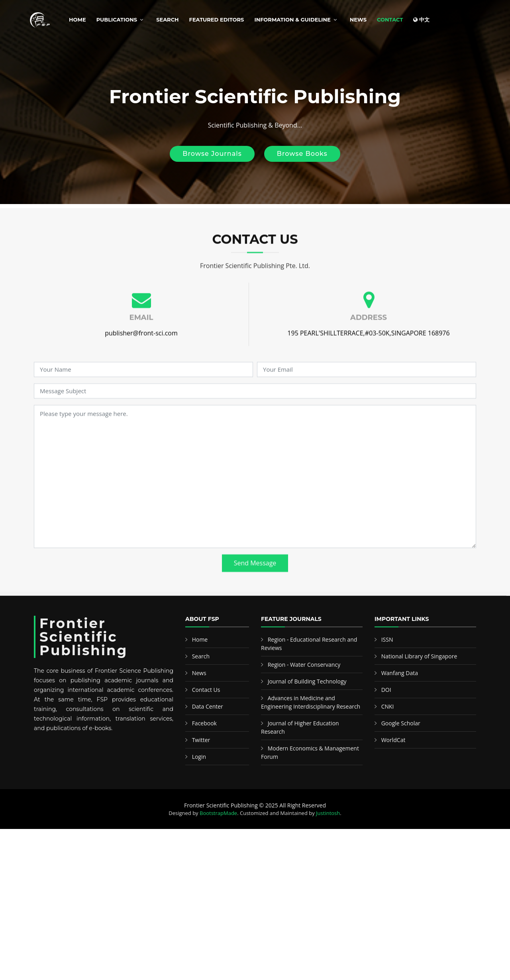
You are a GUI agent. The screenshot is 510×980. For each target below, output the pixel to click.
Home (77, 20)
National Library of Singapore (419, 656)
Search (167, 20)
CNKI (388, 706)
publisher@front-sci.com (141, 347)
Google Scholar (401, 723)
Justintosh (328, 813)
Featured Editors (217, 20)
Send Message (255, 577)
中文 (421, 20)
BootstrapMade (218, 813)
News (358, 20)
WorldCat (393, 740)
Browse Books (302, 154)
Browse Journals (212, 154)
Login (199, 757)
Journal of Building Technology (307, 681)
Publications (117, 20)
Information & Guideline (292, 20)
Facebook (204, 723)
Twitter (201, 740)
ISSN (387, 639)
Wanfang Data (400, 673)
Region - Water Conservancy (304, 665)
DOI (386, 690)
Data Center (208, 706)
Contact (390, 20)
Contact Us (206, 690)
